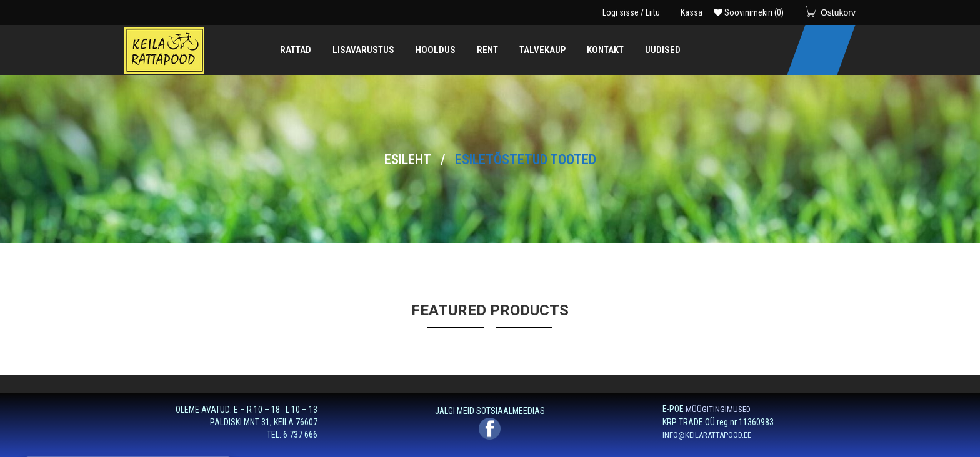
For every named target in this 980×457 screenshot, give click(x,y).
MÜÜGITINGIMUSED (718, 409)
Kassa (692, 12)
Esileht (408, 160)
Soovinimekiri (749, 12)
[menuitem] (296, 50)
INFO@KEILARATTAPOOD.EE (707, 435)
